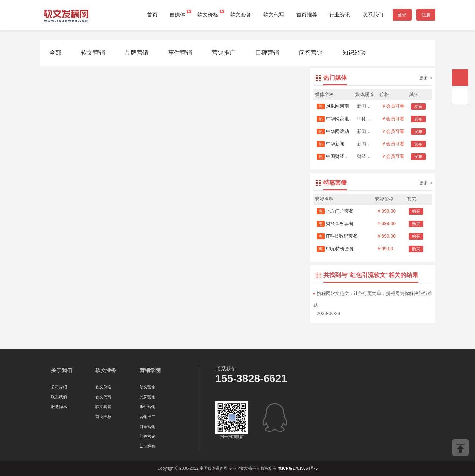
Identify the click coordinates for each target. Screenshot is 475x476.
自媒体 (177, 15)
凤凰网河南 (333, 106)
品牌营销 (137, 53)
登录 (402, 15)
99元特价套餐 (335, 249)
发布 (418, 106)
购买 (416, 211)
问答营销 (311, 53)
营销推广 (224, 53)
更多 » (426, 78)
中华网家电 (333, 119)
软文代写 (274, 15)
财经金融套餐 (335, 223)
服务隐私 (59, 407)
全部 (55, 53)
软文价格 (208, 15)
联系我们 (373, 15)
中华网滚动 (333, 131)
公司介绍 (59, 387)
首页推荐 (307, 15)
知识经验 (354, 53)
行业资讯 (340, 15)
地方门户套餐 (335, 211)
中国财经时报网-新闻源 (345, 156)
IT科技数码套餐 (337, 236)
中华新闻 (331, 144)
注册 (426, 15)
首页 (152, 15)
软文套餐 (241, 15)
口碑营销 (267, 53)
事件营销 (180, 53)
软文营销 (93, 53)
